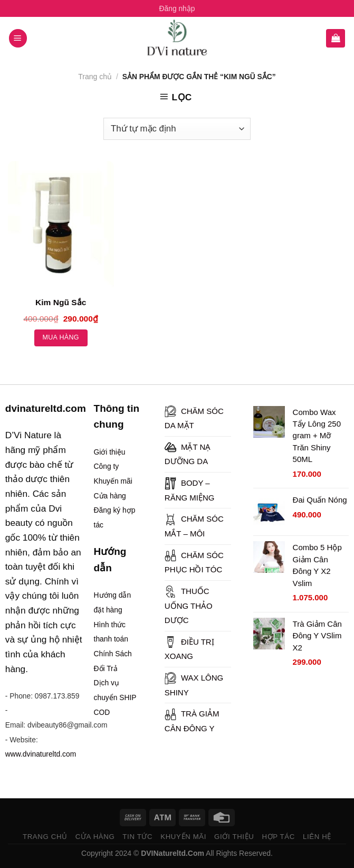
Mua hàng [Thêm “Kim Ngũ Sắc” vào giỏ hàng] (61, 337)
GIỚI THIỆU (234, 837)
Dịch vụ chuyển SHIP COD (115, 697)
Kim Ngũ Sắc (61, 302)
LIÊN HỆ (317, 837)
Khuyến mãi (113, 481)
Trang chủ (95, 77)
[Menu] (18, 38)
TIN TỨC (137, 837)
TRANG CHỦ (45, 837)
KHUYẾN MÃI (183, 837)
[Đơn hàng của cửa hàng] (177, 129)
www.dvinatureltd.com (41, 754)
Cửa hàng (110, 496)
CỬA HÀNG (95, 837)
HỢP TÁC (278, 837)
